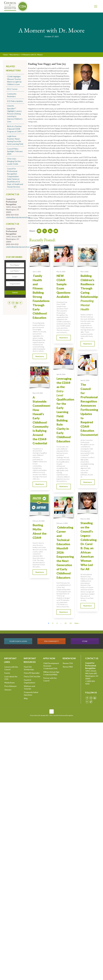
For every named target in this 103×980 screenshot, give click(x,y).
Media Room (9, 683)
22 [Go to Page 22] (66, 623)
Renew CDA (68, 663)
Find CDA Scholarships (29, 668)
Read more (40, 356)
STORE (85, 641)
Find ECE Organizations (30, 681)
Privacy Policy (34, 715)
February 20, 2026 (39, 521)
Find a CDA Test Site (32, 676)
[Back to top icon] (52, 712)
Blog (26, 698)
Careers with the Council (11, 668)
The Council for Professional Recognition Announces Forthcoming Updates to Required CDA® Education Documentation (91, 410)
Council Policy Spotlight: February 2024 (15, 151)
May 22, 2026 (61, 272)
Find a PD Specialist (32, 673)
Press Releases (10, 686)
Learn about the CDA (11, 678)
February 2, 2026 (62, 523)
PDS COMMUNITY (51, 641)
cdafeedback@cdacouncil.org (18, 217)
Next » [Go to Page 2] (77, 623)
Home (5, 55)
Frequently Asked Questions (31, 694)
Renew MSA (68, 667)
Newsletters (15, 55)
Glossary (8, 690)
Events (7, 673)
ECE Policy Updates (15, 101)
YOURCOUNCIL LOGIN (18, 641)
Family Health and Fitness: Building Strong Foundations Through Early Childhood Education (41, 297)
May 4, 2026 (84, 272)
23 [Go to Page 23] (70, 623)
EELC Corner (12, 89)
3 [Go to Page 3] (57, 623)
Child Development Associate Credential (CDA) (51, 666)
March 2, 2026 (85, 519)
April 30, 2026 (61, 374)
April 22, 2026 (85, 380)
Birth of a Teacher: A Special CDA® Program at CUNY (15, 129)
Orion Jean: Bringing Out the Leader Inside (14, 161)
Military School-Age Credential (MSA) (51, 673)
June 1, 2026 (37, 272)
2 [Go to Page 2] (53, 623)
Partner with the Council (50, 679)
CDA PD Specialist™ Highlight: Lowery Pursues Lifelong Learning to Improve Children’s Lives (15, 114)
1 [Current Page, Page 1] (49, 623)
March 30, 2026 (38, 393)
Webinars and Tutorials (29, 687)
